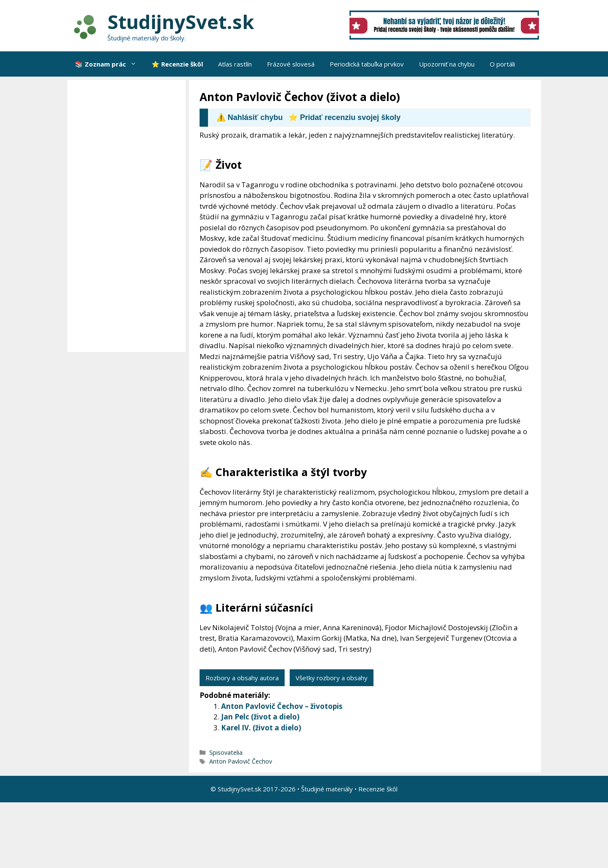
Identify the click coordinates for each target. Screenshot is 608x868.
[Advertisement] (129, 216)
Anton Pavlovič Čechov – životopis (282, 706)
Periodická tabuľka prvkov (367, 64)
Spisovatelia (226, 752)
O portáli (502, 64)
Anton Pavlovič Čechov (241, 761)
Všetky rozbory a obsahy (332, 678)
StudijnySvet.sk (181, 22)
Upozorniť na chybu (447, 64)
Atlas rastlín (235, 64)
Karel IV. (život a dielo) (261, 728)
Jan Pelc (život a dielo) (260, 717)
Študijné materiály (327, 789)
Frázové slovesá (291, 64)
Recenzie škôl (378, 789)
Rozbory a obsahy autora (242, 678)
